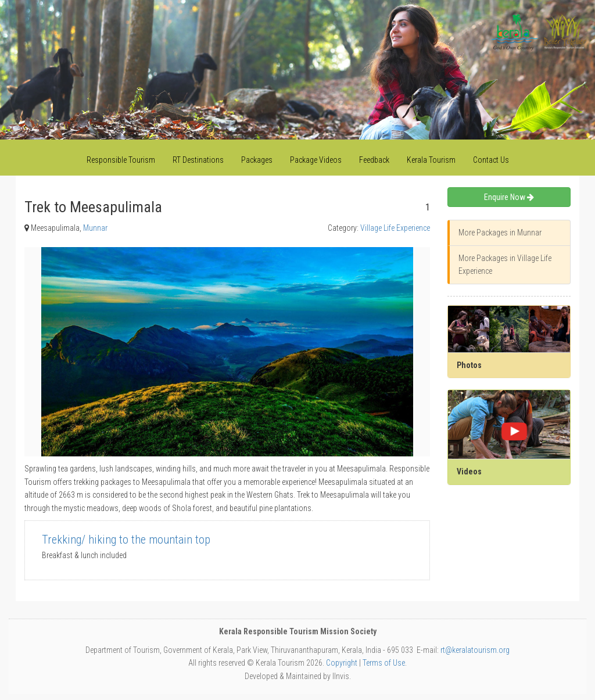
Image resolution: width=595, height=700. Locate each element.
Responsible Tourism (121, 160)
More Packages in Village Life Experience (505, 265)
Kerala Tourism (431, 160)
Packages (257, 160)
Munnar (95, 228)
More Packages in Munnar (500, 233)
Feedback (374, 160)
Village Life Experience (395, 228)
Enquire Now (509, 197)
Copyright (342, 663)
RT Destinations (198, 160)
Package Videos (316, 160)
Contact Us (491, 160)
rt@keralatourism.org (475, 650)
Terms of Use (384, 663)
